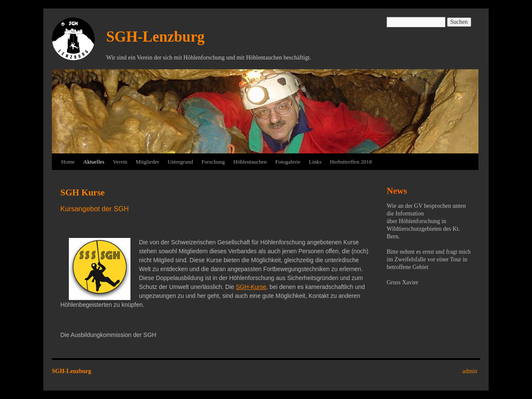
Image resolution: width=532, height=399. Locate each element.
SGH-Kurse (251, 287)
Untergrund (180, 162)
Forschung (213, 162)
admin (470, 371)
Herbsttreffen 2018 (351, 162)
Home (68, 162)
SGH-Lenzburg (155, 37)
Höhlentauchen (250, 162)
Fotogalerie (288, 162)
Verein (120, 162)
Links (315, 162)
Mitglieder (148, 162)
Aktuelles (94, 162)
